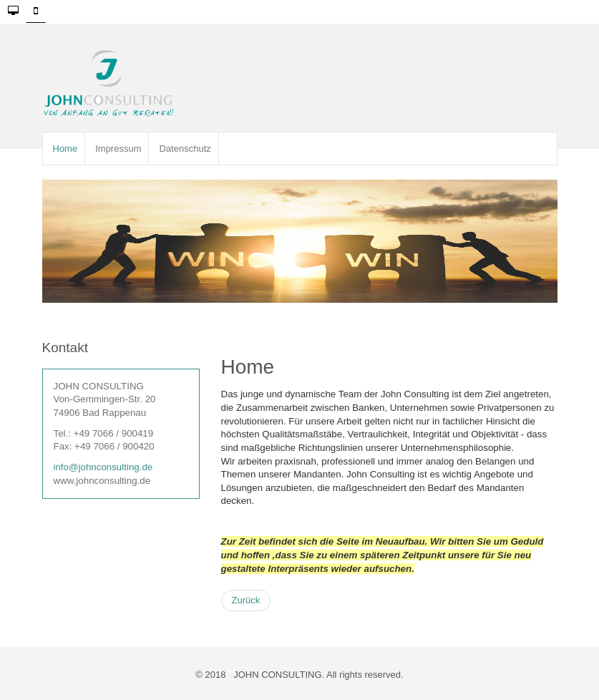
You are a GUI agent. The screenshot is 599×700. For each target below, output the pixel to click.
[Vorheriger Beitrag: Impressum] (246, 601)
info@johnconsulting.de (103, 467)
